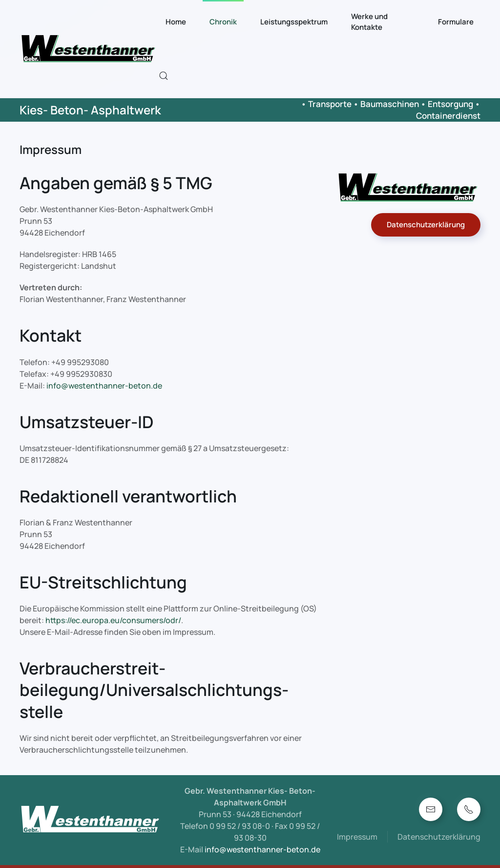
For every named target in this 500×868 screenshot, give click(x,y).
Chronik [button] (223, 22)
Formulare (456, 22)
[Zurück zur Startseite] (89, 49)
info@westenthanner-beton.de (104, 386)
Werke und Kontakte (369, 22)
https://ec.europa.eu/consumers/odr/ (113, 620)
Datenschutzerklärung (426, 225)
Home (176, 22)
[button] (164, 76)
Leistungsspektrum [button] (294, 22)
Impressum (357, 837)
